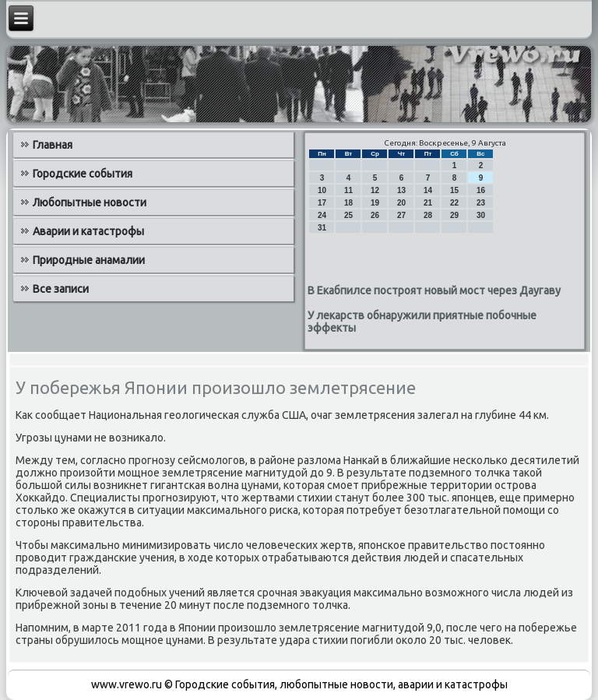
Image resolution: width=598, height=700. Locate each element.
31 (322, 228)
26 (375, 215)
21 (428, 203)
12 (375, 190)
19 (375, 203)
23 (481, 203)
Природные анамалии (89, 260)
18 (348, 203)
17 (322, 203)
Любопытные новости (90, 202)
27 (401, 215)
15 (454, 190)
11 (348, 190)
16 (481, 190)
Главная (53, 145)
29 (454, 215)
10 (322, 190)
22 (454, 203)
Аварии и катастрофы (88, 231)
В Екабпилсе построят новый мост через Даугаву (434, 290)
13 (401, 190)
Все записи (61, 289)
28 (428, 215)
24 (322, 215)
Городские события (83, 174)
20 (401, 203)
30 (481, 215)
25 (348, 215)
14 (428, 190)
